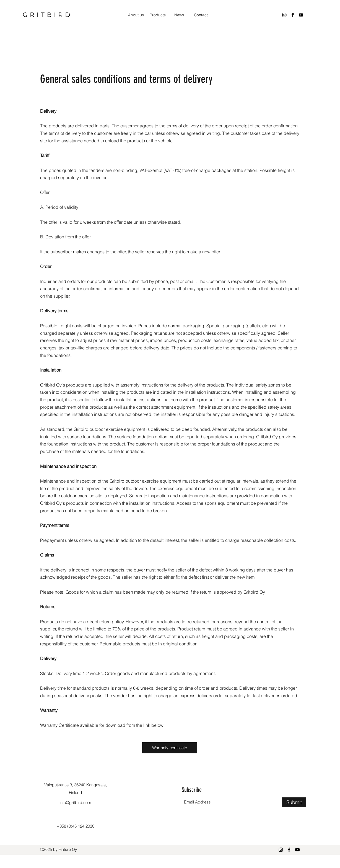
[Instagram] (284, 15)
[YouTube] (301, 15)
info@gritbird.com (75, 803)
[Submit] (294, 802)
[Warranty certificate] (170, 748)
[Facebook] (293, 15)
